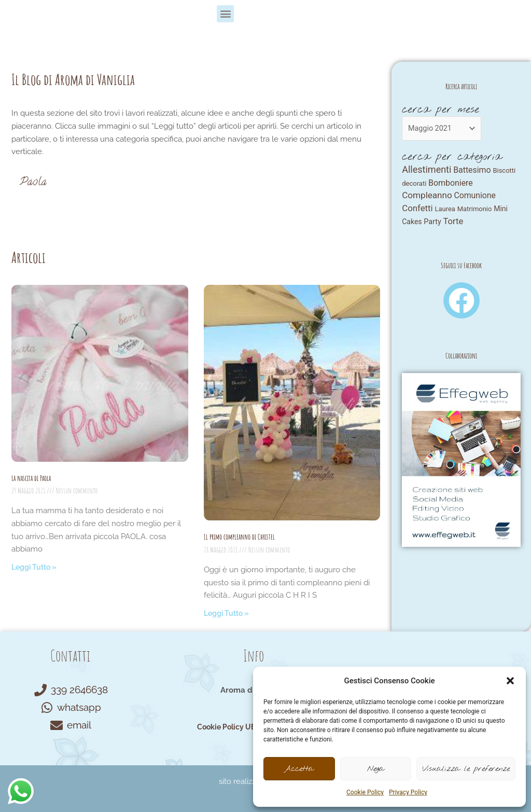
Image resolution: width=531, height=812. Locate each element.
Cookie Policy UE (225, 727)
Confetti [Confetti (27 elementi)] (417, 211)
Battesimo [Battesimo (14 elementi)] (472, 171)
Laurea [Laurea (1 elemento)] (445, 212)
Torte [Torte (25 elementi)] (453, 225)
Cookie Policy (365, 792)
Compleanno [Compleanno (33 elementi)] (427, 198)
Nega (376, 769)
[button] (510, 681)
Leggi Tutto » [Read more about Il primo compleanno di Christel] (228, 613)
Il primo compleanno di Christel (239, 537)
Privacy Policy (408, 792)
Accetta (299, 769)
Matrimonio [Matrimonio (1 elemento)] (475, 212)
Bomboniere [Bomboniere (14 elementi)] (451, 184)
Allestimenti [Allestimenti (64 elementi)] (427, 170)
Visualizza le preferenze (466, 769)
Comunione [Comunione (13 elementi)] (475, 198)
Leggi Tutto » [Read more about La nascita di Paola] (36, 567)
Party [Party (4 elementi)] (432, 225)
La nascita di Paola (31, 478)
